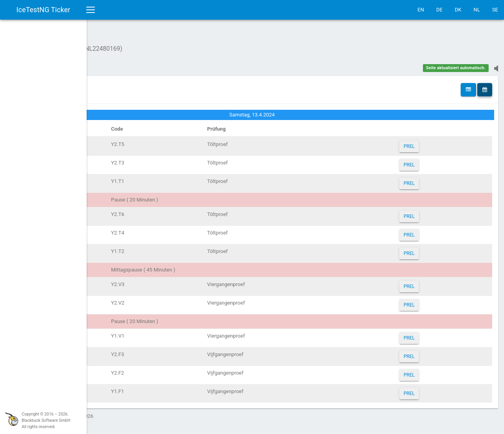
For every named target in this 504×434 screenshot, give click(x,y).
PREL (426, 142)
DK (458, 10)
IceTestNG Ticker (44, 10)
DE (439, 10)
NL (477, 10)
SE (495, 10)
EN (421, 10)
